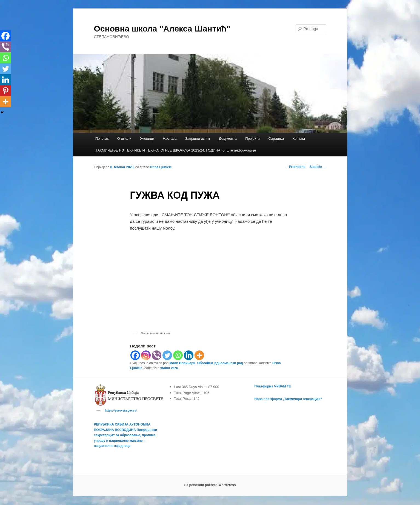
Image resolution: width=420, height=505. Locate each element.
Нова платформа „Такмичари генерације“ (288, 399)
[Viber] (157, 355)
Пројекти (252, 139)
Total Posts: (184, 399)
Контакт (299, 139)
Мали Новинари (182, 363)
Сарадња (276, 139)
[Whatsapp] (178, 355)
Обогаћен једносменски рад (220, 363)
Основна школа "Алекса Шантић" (162, 29)
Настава (170, 139)
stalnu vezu (169, 368)
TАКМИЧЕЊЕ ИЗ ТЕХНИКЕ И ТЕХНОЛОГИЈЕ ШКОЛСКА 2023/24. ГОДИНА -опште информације (176, 150)
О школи (124, 139)
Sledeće (318, 167)
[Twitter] (167, 355)
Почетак (102, 139)
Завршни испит (198, 139)
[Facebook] (135, 355)
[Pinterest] (5, 91)
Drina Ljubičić (161, 167)
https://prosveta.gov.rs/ (121, 410)
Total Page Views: (189, 393)
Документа (228, 139)
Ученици (147, 139)
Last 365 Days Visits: (191, 387)
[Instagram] (146, 355)
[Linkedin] (189, 355)
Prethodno (295, 167)
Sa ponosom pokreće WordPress (210, 486)
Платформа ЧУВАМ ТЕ (273, 386)
